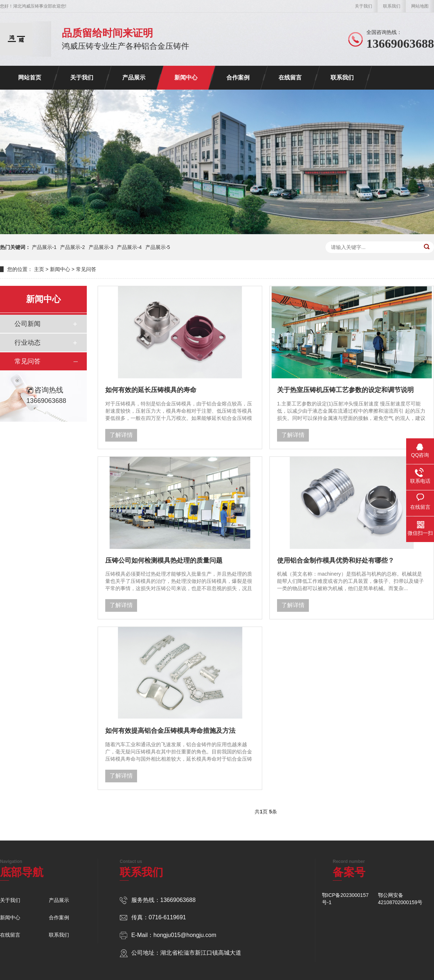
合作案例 (238, 78)
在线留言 (290, 78)
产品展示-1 (44, 247)
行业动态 (27, 343)
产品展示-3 (101, 247)
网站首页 (30, 78)
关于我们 (363, 6)
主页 (39, 269)
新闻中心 (186, 78)
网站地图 (420, 6)
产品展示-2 (72, 247)
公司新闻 (27, 324)
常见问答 (86, 269)
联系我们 (392, 6)
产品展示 (134, 78)
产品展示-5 (158, 247)
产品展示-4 (129, 247)
